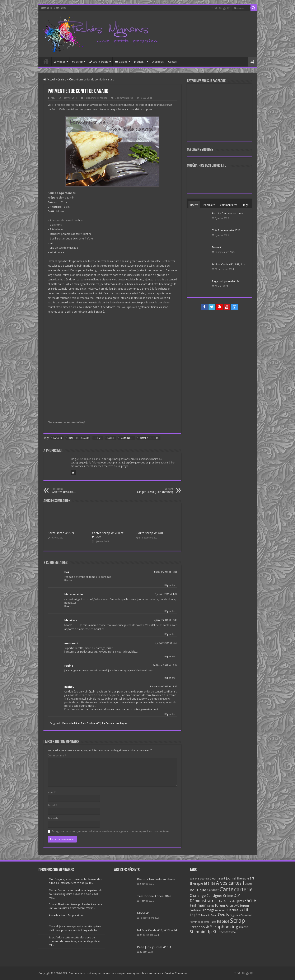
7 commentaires (124, 98)
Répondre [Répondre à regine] (170, 678)
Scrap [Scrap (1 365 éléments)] (238, 921)
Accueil (46, 61)
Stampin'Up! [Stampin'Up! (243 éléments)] (201, 932)
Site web (53, 818)
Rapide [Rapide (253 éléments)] (223, 921)
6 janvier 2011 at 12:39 (165, 620)
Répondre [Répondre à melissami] (170, 657)
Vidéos (60, 62)
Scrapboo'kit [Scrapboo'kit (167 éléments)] (200, 927)
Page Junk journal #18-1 (226, 281)
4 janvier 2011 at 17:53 (165, 572)
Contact (173, 62)
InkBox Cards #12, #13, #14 (229, 264)
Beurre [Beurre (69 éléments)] (249, 884)
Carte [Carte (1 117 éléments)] (226, 889)
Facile (111, 438)
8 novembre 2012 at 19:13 (163, 687)
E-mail (52, 805)
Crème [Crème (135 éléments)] (228, 896)
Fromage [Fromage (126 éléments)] (208, 910)
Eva (67, 572)
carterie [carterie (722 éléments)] (243, 890)
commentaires (229, 205)
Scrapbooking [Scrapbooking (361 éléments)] (224, 927)
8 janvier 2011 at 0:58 (166, 643)
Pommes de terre (149, 438)
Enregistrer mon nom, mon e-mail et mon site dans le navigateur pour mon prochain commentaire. (111, 831)
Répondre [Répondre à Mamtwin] (170, 634)
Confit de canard (78, 438)
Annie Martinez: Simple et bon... (68, 915)
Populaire (209, 205)
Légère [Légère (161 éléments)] (195, 915)
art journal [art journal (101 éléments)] (214, 878)
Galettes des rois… (73, 491)
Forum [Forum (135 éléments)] (220, 906)
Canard (57, 438)
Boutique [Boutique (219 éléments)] (198, 890)
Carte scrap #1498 (150, 533)
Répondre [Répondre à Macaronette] (170, 611)
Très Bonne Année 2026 (226, 230)
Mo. (53, 98)
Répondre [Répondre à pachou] (170, 714)
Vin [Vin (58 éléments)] (234, 932)
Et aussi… (140, 62)
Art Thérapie (99, 62)
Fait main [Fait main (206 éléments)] (198, 905)
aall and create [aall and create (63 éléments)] (198, 879)
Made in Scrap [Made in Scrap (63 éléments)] (209, 915)
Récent (194, 205)
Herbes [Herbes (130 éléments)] (233, 910)
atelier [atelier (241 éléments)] (210, 883)
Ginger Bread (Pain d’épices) (152, 491)
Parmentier (127, 438)
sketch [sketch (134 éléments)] (244, 927)
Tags (245, 205)
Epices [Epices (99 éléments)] (240, 901)
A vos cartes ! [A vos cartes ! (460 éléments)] (230, 883)
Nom (52, 792)
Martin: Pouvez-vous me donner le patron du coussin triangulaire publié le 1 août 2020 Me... (76, 894)
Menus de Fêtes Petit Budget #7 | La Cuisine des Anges (95, 723)
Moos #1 (217, 247)
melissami (71, 643)
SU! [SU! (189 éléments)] (216, 932)
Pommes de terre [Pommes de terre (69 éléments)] (200, 922)
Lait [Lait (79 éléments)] (241, 910)
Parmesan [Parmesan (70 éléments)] (246, 915)
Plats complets (99, 98)
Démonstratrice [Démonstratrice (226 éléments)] (204, 901)
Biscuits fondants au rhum (228, 213)
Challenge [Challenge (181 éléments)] (198, 896)
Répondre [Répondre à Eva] (170, 585)
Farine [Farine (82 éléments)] (211, 906)
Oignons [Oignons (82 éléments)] (235, 915)
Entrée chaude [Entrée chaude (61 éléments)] (227, 901)
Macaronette (74, 594)
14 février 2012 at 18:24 (165, 665)
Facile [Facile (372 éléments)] (250, 900)
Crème (98, 438)
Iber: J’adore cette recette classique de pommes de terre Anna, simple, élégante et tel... (75, 941)
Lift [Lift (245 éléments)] (247, 910)
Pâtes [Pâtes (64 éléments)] (213, 922)
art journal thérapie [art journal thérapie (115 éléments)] (235, 878)
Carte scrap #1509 (61, 533)
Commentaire (57, 755)
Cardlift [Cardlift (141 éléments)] (213, 890)
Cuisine (121, 62)
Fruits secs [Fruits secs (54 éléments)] (221, 911)
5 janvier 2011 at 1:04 (166, 594)
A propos (158, 62)
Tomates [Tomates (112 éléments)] (225, 932)
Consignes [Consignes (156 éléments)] (214, 896)
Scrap (77, 62)
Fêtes (72, 80)
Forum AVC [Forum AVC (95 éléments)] (232, 906)
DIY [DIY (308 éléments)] (237, 895)
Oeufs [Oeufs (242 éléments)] (223, 915)
